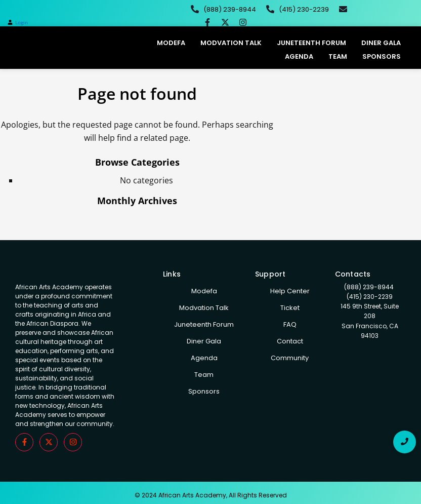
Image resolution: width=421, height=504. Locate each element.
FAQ (290, 324)
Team (338, 56)
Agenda (299, 56)
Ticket (290, 308)
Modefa (171, 43)
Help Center (290, 291)
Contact (290, 341)
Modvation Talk (231, 43)
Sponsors (382, 56)
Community (290, 358)
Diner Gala (381, 43)
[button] (18, 23)
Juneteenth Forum (311, 43)
